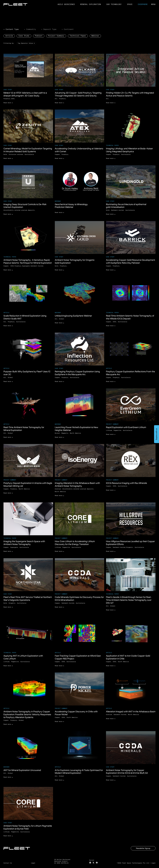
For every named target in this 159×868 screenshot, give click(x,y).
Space (130, 4)
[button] (153, 4)
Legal (153, 863)
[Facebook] (97, 863)
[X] (93, 863)
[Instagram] (90, 863)
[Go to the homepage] (17, 848)
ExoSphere (143, 4)
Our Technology (114, 4)
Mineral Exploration (91, 4)
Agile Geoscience (66, 4)
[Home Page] (15, 4)
